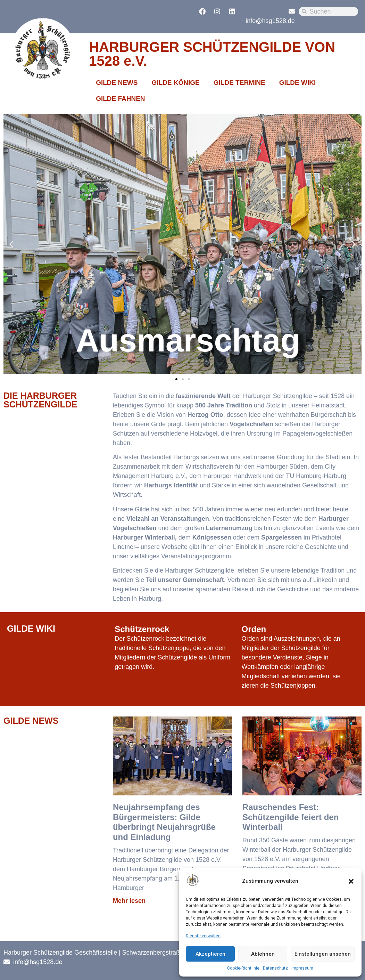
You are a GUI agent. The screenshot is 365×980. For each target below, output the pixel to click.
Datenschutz (275, 968)
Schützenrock (142, 629)
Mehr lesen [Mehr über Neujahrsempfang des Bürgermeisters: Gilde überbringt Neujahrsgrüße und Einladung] (129, 901)
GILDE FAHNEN (120, 99)
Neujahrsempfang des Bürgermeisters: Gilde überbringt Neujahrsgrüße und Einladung (164, 822)
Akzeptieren (210, 954)
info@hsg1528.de (270, 21)
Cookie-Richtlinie (243, 968)
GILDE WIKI (298, 83)
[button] (351, 881)
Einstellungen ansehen (323, 954)
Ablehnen (263, 954)
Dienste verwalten (203, 936)
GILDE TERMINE (239, 83)
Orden (254, 629)
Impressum (302, 968)
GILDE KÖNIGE (175, 83)
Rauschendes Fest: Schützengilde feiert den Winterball (291, 817)
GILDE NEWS (117, 83)
